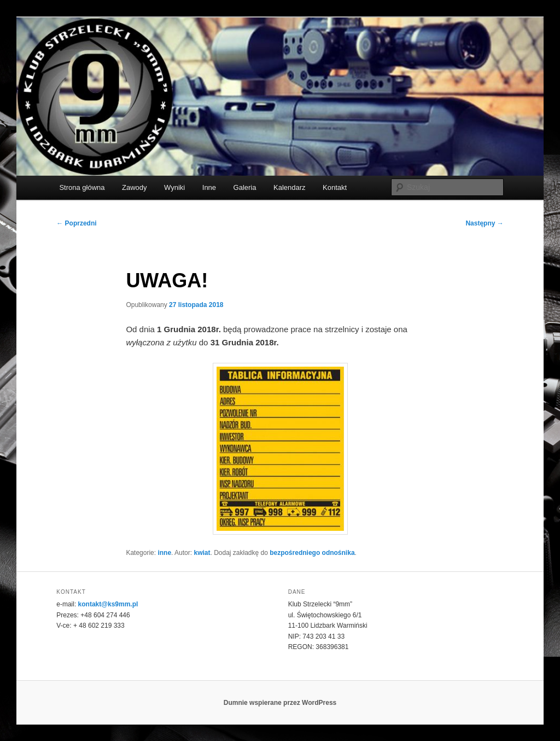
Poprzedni (76, 223)
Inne (209, 187)
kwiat (202, 553)
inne (164, 553)
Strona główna (82, 187)
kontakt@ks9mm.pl (108, 604)
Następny (484, 223)
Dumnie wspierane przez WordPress (280, 703)
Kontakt (335, 187)
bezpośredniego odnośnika (312, 553)
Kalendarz (290, 187)
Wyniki (174, 187)
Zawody (135, 187)
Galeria (245, 187)
